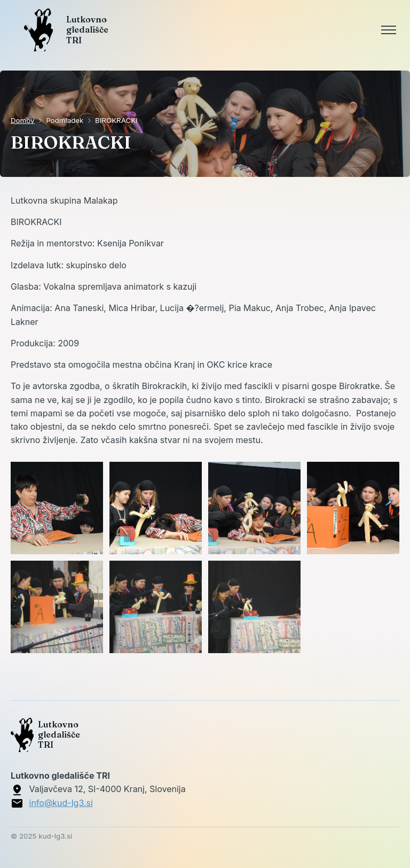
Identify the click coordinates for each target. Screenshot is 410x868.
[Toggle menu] (389, 30)
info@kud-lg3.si (61, 803)
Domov (23, 120)
